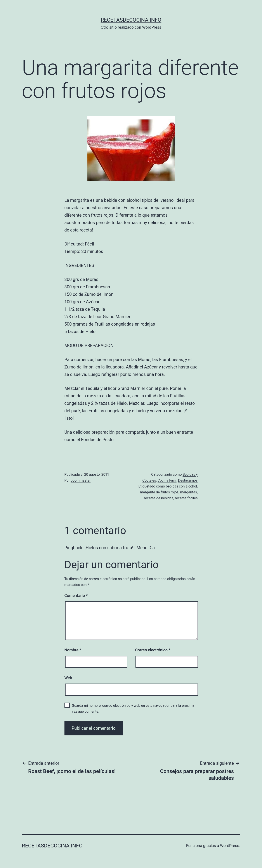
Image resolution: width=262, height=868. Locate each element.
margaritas (188, 492)
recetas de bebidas (159, 498)
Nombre (73, 650)
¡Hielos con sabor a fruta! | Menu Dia (120, 548)
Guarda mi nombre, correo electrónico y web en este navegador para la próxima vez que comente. (133, 708)
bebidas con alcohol (181, 486)
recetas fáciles (186, 498)
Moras (92, 279)
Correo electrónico (153, 650)
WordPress (230, 846)
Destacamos (188, 480)
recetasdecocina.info (131, 20)
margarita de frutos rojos (159, 492)
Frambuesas (98, 287)
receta (86, 230)
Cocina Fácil (167, 480)
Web (68, 678)
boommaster (81, 480)
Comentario (76, 595)
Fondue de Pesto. (98, 440)
